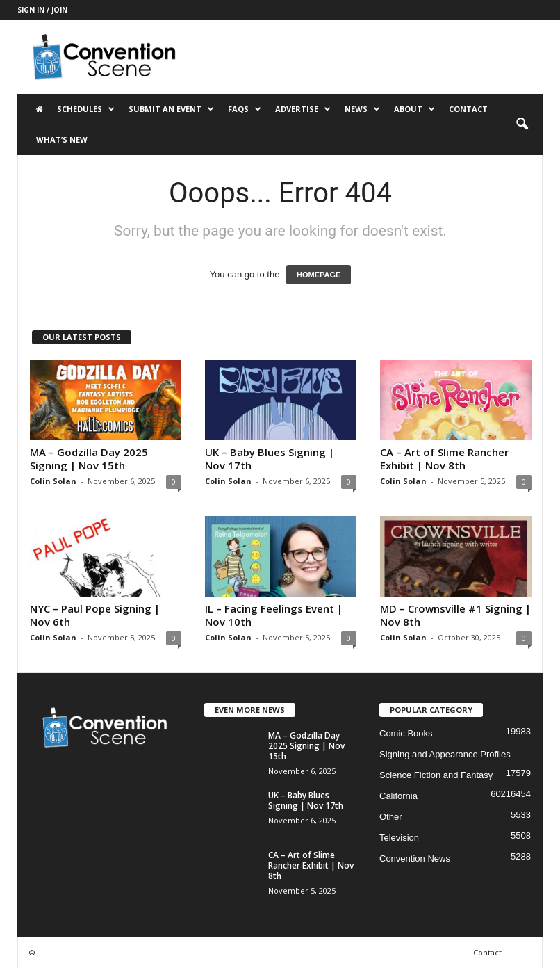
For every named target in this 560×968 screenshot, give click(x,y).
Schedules (86, 109)
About (414, 109)
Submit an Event (171, 109)
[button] (522, 124)
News (362, 109)
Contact (468, 109)
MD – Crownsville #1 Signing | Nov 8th (455, 615)
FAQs (245, 109)
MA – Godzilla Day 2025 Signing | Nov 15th (89, 459)
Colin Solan (53, 481)
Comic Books (406, 733)
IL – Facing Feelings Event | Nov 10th (274, 615)
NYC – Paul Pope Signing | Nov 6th (95, 615)
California (398, 796)
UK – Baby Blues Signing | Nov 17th (270, 459)
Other (391, 817)
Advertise (303, 109)
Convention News (415, 858)
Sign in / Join (42, 10)
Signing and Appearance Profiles (445, 754)
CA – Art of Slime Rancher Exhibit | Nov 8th (444, 459)
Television (399, 838)
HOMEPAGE (319, 275)
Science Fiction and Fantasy (436, 775)
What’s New (62, 139)
